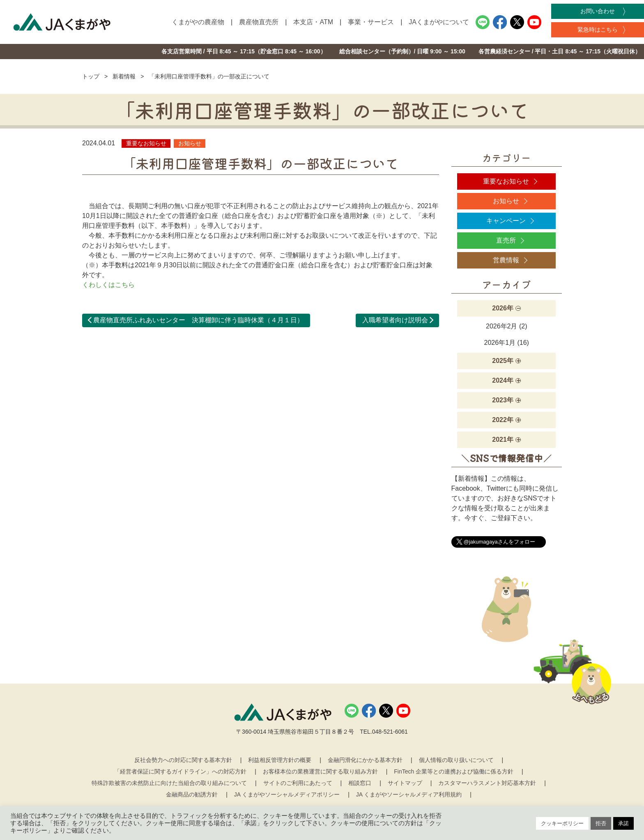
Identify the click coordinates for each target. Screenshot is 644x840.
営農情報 (506, 260)
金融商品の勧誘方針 (192, 794)
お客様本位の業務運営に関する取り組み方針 (320, 771)
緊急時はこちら (598, 30)
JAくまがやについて (439, 22)
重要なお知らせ (506, 181)
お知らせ (506, 201)
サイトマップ (405, 783)
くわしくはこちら (108, 285)
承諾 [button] (623, 823)
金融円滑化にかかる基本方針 (365, 760)
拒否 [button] (601, 823)
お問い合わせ (598, 11)
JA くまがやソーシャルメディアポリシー (287, 794)
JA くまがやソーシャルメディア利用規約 (409, 794)
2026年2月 (502, 326)
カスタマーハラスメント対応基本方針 (487, 783)
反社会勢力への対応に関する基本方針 (183, 760)
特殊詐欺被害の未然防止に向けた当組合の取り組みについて (169, 783)
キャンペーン (506, 221)
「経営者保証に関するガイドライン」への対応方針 (180, 771)
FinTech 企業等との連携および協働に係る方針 (454, 771)
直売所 (506, 240)
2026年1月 (500, 343)
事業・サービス (371, 22)
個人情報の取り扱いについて (456, 760)
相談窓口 (360, 783)
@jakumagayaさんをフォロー (499, 542)
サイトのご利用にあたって (298, 783)
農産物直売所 (259, 22)
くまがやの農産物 (198, 22)
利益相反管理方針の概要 (280, 760)
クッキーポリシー (562, 823)
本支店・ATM (313, 22)
